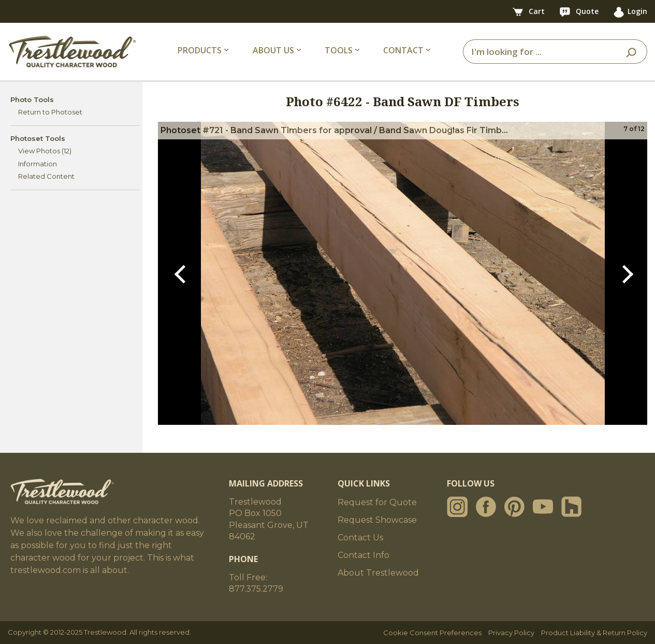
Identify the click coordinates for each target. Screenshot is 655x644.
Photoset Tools (38, 138)
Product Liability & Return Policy (594, 633)
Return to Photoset (50, 112)
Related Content (46, 176)
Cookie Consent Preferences (432, 633)
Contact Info (363, 555)
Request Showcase (377, 520)
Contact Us (360, 538)
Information (38, 164)
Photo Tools (32, 99)
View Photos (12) (45, 151)
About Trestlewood (378, 573)
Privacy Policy (511, 633)
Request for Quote (377, 502)
